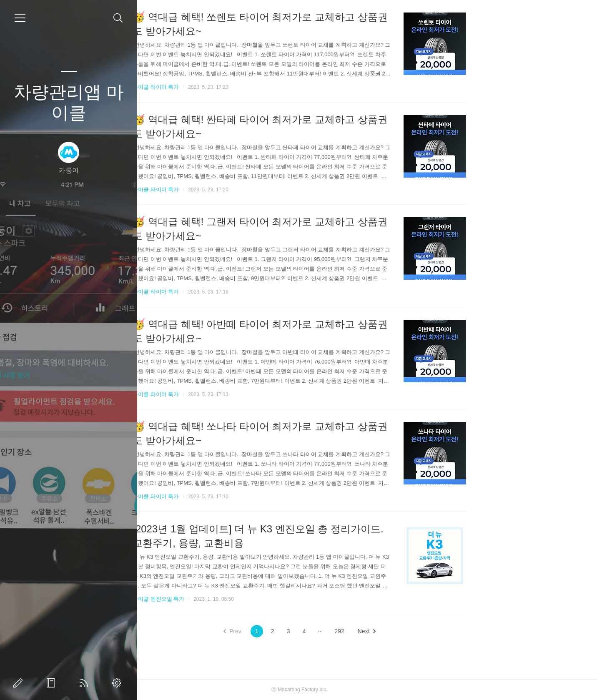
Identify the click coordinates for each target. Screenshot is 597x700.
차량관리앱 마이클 (69, 102)
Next (434, 631)
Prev (300, 631)
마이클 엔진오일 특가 (226, 599)
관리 (118, 683)
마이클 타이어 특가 (224, 87)
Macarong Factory (366, 690)
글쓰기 (20, 683)
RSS (85, 683)
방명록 (53, 683)
